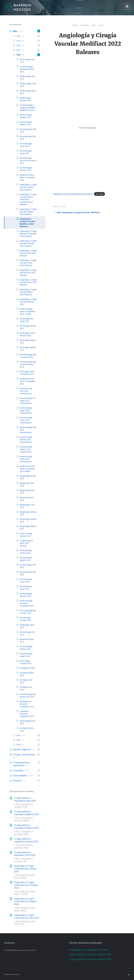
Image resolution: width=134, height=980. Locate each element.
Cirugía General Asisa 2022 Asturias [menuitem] (26, 543)
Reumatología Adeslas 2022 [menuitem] (26, 169)
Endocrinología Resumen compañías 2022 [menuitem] (27, 603)
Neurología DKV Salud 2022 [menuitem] (27, 320)
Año (94, 25)
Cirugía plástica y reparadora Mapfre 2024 (26, 813)
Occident (25, 894)
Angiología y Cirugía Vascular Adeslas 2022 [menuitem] (28, 302)
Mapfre (26, 820)
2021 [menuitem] (18, 50)
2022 (101, 25)
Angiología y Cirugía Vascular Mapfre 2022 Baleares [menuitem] (28, 212)
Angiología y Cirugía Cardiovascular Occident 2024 (26, 885)
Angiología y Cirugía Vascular (76, 212)
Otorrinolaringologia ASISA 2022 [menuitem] (28, 612)
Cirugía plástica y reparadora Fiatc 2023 (25, 799)
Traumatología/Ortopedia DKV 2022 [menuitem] (28, 695)
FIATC (26, 807)
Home (75, 25)
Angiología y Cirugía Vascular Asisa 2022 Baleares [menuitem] (28, 282)
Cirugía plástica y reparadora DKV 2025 (25, 854)
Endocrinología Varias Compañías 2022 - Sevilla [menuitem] (27, 311)
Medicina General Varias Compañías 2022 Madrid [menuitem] (27, 469)
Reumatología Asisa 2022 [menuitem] (26, 152)
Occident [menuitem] (17, 781)
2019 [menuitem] (18, 41)
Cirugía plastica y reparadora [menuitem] (21, 764)
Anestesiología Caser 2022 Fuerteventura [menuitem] (26, 420)
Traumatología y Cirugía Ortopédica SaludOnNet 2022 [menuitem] (28, 108)
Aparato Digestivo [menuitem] (22, 749)
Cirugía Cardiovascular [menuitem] (24, 754)
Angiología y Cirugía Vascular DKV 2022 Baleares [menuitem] (28, 253)
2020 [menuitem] (18, 45)
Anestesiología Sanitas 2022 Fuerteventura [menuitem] (26, 449)
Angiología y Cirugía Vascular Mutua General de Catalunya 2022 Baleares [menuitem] (28, 199)
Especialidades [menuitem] (20, 776)
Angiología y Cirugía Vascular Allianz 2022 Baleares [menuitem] (28, 292)
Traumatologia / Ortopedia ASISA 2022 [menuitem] (27, 69)
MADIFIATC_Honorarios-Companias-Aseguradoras (73, 194)
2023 (18, 804)
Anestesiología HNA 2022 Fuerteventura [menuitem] (26, 391)
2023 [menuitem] (18, 735)
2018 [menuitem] (18, 36)
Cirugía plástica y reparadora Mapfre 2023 (26, 826)
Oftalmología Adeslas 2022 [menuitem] (25, 99)
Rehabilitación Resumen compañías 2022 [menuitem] (27, 704)
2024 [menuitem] (18, 740)
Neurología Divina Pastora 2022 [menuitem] (27, 334)
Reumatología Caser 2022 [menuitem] (26, 145)
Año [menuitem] (15, 31)
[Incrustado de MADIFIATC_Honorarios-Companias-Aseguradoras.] (88, 128)
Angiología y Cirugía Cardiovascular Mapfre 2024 (25, 901)
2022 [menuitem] (18, 55)
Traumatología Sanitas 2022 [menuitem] (26, 648)
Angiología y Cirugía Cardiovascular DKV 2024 (26, 916)
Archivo (85, 25)
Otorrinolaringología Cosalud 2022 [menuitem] (28, 356)
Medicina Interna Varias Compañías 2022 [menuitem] (27, 177)
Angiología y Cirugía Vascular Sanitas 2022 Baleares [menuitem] (28, 187)
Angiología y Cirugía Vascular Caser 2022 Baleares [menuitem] (28, 263)
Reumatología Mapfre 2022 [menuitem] (26, 123)
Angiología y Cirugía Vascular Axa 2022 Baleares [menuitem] (28, 272)
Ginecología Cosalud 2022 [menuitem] (25, 662)
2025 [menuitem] (18, 745)
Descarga (99, 194)
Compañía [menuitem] (18, 770)
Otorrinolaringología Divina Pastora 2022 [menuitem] (28, 364)
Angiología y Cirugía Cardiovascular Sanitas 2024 (25, 869)
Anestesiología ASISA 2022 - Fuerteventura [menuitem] (26, 459)
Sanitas (26, 848)
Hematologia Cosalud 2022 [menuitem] (25, 619)
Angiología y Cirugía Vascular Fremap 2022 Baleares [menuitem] (28, 243)
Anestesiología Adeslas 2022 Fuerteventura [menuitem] (26, 440)
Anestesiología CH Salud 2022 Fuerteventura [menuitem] (27, 401)
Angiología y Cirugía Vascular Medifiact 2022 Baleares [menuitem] (27, 223)
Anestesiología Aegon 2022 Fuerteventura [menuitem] (26, 410)
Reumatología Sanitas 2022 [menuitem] (26, 116)
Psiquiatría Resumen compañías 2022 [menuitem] (27, 714)
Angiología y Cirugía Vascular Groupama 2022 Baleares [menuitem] (28, 234)
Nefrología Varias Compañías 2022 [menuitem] (27, 373)
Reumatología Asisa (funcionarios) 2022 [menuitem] (28, 160)
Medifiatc (96, 212)
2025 (18, 845)
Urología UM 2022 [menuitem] (27, 668)
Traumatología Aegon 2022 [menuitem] (26, 655)
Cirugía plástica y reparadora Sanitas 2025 (26, 840)
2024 (18, 818)
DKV (25, 861)
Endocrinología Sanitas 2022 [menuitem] (26, 535)
